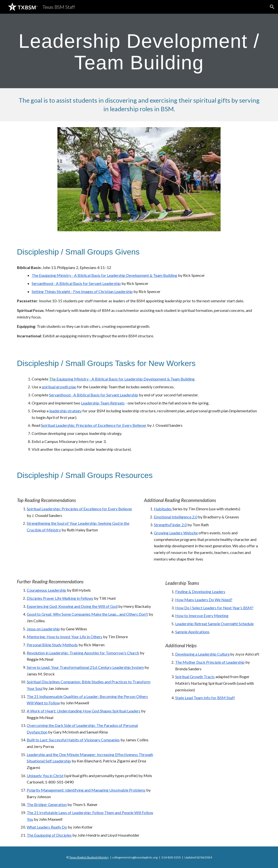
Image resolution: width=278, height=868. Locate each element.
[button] (272, 7)
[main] (139, 51)
